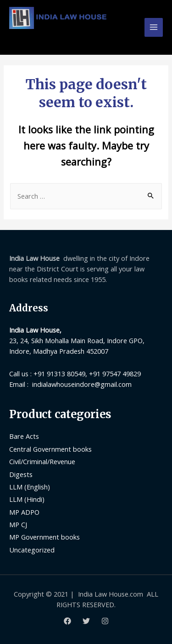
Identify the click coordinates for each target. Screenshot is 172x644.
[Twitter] (86, 621)
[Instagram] (105, 621)
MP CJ (18, 524)
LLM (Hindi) (27, 499)
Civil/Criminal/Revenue (42, 461)
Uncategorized (32, 550)
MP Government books (44, 537)
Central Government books (50, 449)
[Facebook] (67, 621)
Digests (21, 474)
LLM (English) (30, 487)
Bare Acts (24, 436)
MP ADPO (24, 512)
